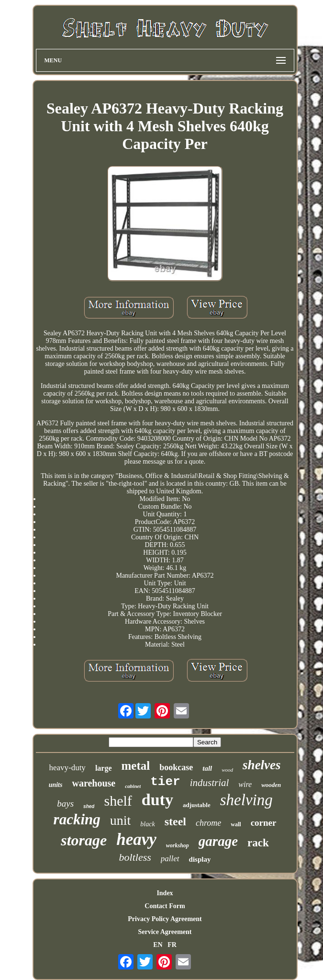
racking (77, 819)
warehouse (94, 783)
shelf (118, 801)
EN (158, 945)
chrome (208, 823)
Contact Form (165, 906)
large (104, 768)
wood (227, 770)
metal (136, 766)
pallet (170, 859)
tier (165, 782)
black (147, 824)
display (200, 859)
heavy (136, 839)
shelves (262, 765)
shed (89, 806)
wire (245, 784)
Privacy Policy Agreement (165, 919)
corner (264, 823)
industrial (210, 783)
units (56, 785)
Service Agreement (165, 932)
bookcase (176, 767)
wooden (271, 785)
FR (172, 945)
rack (258, 843)
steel (175, 821)
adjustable (197, 805)
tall (207, 768)
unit (121, 820)
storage (84, 840)
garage (218, 841)
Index (165, 893)
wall (236, 824)
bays (65, 803)
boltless (135, 857)
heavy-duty (67, 768)
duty (157, 800)
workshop (178, 845)
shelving (246, 800)
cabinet (133, 786)
